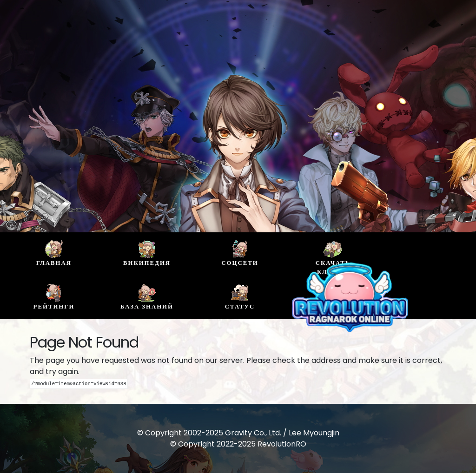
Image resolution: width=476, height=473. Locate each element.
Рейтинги (54, 297)
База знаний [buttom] (147, 297)
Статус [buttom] (240, 297)
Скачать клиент (333, 258)
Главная (54, 253)
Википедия (147, 253)
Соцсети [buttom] (240, 253)
